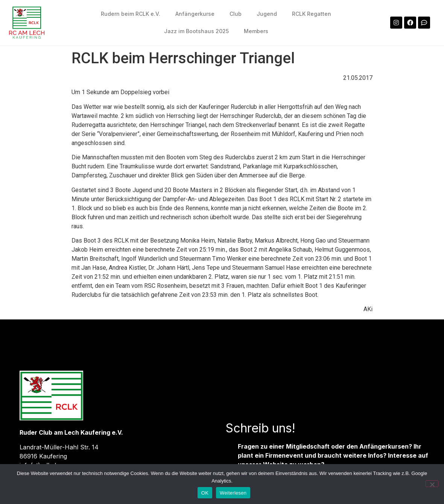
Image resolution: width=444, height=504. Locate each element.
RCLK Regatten (312, 14)
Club (236, 14)
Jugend (267, 14)
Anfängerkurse (195, 14)
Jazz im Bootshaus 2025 (196, 31)
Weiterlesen (233, 493)
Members (256, 31)
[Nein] (432, 484)
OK (205, 493)
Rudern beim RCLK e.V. (131, 14)
